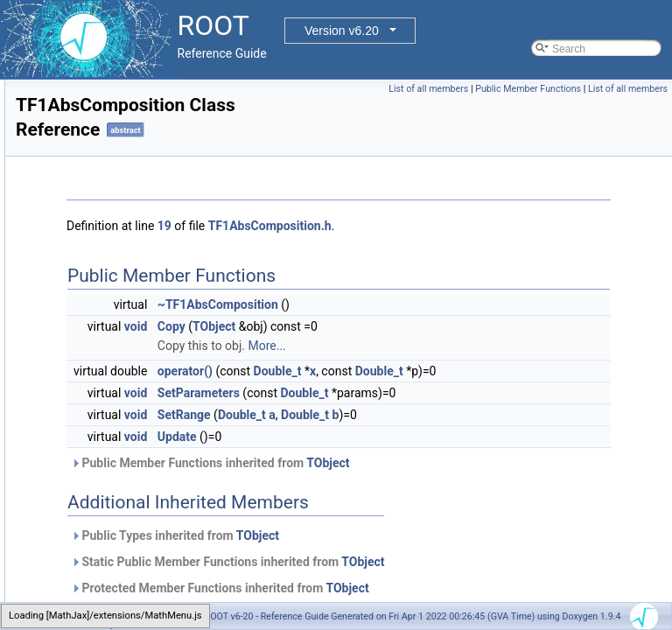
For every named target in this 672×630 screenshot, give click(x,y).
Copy (390, 326)
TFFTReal (81, 580)
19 (383, 226)
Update (396, 475)
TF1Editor (81, 388)
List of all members (511, 89)
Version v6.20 (342, 31)
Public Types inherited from (394, 574)
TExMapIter (85, 291)
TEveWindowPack (100, 195)
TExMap (77, 272)
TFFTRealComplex (102, 599)
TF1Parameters (94, 426)
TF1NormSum (91, 407)
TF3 (67, 484)
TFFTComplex (91, 542)
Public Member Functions (610, 89)
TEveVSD (81, 99)
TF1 (67, 311)
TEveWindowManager (109, 176)
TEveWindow (89, 118)
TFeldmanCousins (100, 522)
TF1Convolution (95, 368)
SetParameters (417, 412)
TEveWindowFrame (104, 157)
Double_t (497, 371)
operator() (404, 371)
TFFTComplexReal (102, 561)
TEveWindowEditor (102, 137)
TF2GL (74, 465)
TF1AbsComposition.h (489, 226)
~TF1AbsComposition (437, 304)
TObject (433, 326)
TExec (73, 253)
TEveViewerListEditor (108, 80)
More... (485, 346)
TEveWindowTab (97, 234)
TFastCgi (79, 503)
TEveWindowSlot (98, 214)
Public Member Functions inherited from (429, 501)
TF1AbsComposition (105, 349)
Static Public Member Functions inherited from (447, 600)
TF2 (67, 445)
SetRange (403, 453)
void (354, 326)
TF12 (70, 330)
